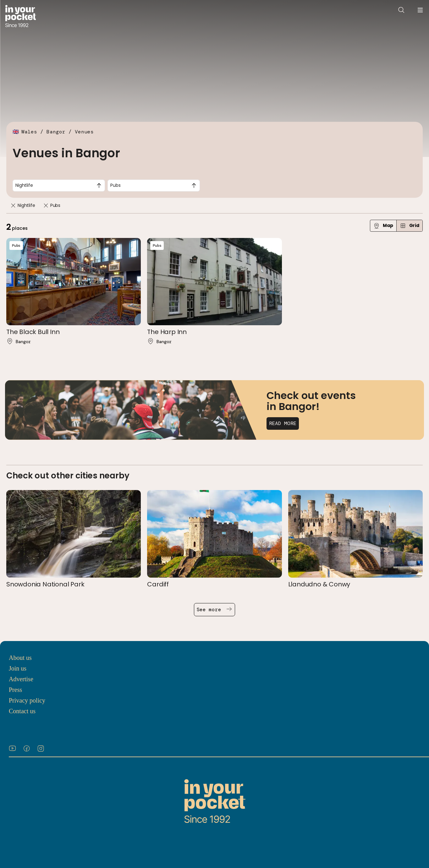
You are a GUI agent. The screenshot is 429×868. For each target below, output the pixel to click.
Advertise (21, 679)
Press (15, 690)
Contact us (22, 711)
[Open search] (401, 10)
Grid (410, 226)
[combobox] (59, 186)
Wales (29, 132)
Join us (18, 668)
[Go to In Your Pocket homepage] (21, 17)
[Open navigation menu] (420, 10)
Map (383, 226)
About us (20, 658)
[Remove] (13, 205)
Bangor (56, 132)
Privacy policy (27, 700)
